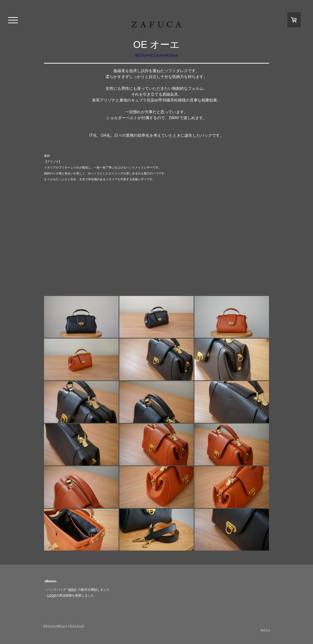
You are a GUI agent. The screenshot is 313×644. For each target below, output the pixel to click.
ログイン (265, 630)
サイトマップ (77, 626)
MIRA (72, 590)
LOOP (52, 595)
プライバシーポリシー (55, 626)
